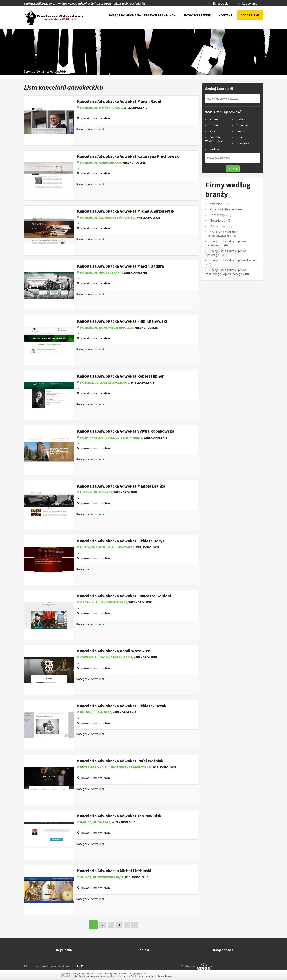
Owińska (87, 657)
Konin (214, 125)
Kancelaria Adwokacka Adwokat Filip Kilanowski (122, 321)
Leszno (241, 131)
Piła (212, 131)
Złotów (215, 149)
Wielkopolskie (57, 71)
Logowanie (247, 3)
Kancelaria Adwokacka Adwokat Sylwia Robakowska (126, 431)
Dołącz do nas (223, 950)
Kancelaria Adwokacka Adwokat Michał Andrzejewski (126, 211)
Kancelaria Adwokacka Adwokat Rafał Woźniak (120, 761)
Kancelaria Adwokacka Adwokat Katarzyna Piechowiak (128, 156)
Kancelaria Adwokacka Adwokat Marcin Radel (119, 101)
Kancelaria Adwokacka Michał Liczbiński (114, 871)
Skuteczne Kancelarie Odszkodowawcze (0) (222, 234)
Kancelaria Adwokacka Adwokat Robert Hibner (120, 376)
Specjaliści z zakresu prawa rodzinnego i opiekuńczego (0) (227, 272)
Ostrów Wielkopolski (214, 139)
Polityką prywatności (139, 974)
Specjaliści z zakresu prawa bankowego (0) (226, 243)
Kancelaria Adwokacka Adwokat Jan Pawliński (120, 816)
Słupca (86, 877)
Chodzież (243, 143)
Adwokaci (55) (220, 204)
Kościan (87, 382)
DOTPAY (78, 966)
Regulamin (64, 950)
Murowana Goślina (95, 547)
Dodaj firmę (250, 15)
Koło (240, 137)
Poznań (86, 108)
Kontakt (226, 15)
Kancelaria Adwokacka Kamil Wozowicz (113, 651)
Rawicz (86, 822)
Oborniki (87, 602)
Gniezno (242, 125)
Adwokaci (97, 129)
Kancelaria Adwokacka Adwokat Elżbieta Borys (121, 541)
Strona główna (34, 71)
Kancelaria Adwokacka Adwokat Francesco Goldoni (124, 596)
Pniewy (86, 712)
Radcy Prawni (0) (222, 226)
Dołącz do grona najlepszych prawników (143, 15)
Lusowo (86, 492)
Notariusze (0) (221, 220)
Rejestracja (218, 3)
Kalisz (241, 119)
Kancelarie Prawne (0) (226, 209)
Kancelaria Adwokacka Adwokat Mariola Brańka (121, 486)
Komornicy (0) (221, 215)
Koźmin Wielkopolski (97, 437)
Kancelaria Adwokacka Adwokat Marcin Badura (120, 266)
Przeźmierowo (92, 767)
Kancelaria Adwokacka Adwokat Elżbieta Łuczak (122, 706)
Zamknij (63, 975)
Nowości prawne (197, 15)
